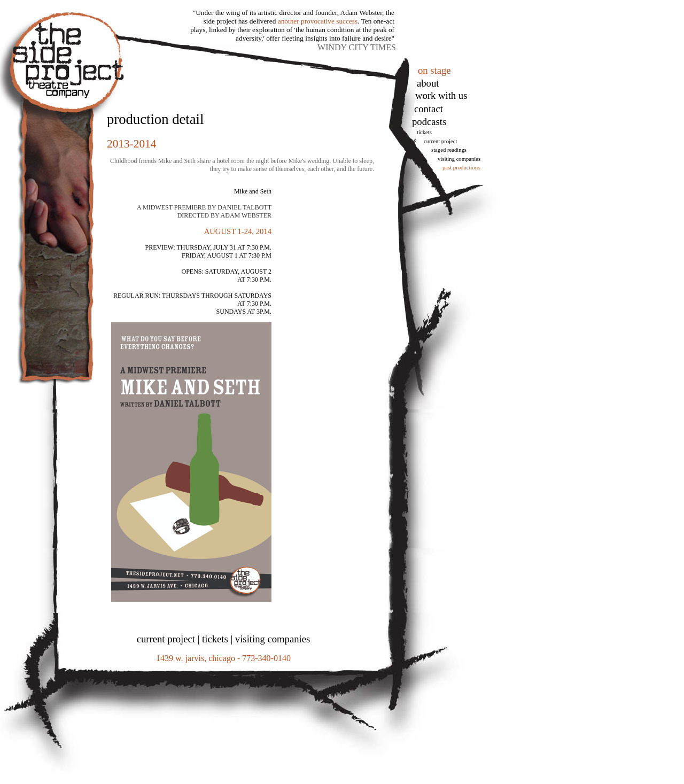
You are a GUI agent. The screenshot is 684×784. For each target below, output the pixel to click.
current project (166, 639)
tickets (424, 132)
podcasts (429, 122)
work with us (441, 95)
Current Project (440, 141)
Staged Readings (449, 150)
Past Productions (461, 168)
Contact (429, 109)
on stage (434, 70)
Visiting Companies (459, 159)
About (428, 83)
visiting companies (273, 639)
